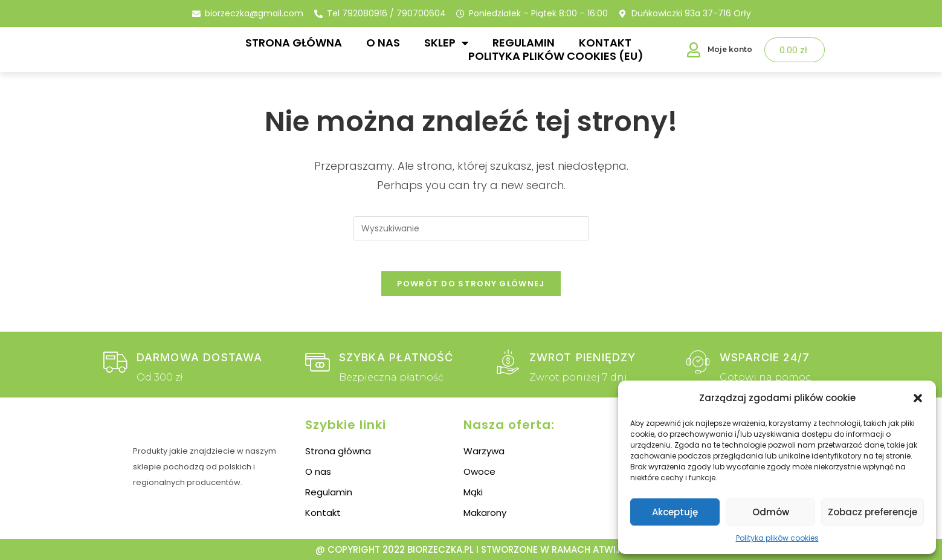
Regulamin (524, 43)
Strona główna (294, 43)
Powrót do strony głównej (471, 289)
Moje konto (730, 49)
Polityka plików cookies (777, 538)
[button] (918, 398)
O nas (383, 43)
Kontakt (605, 43)
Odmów (771, 512)
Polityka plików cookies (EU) (556, 56)
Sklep (446, 43)
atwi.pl (610, 549)
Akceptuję (675, 512)
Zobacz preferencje (873, 512)
